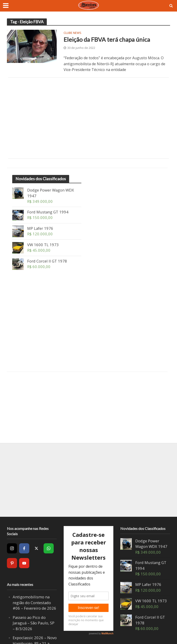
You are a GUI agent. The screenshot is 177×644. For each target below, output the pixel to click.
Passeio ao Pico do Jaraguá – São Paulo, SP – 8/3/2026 (34, 623)
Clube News (72, 33)
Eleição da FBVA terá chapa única (107, 39)
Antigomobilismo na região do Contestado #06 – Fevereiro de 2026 (34, 603)
